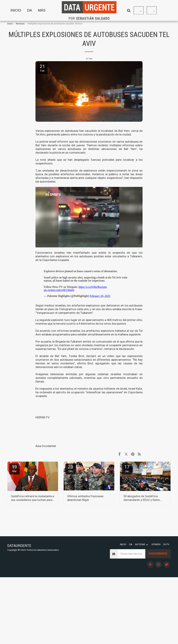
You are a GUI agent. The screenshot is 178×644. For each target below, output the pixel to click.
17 (127, 469)
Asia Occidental (46, 446)
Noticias (20, 24)
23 (71, 469)
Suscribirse (158, 554)
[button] (129, 10)
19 (14, 469)
